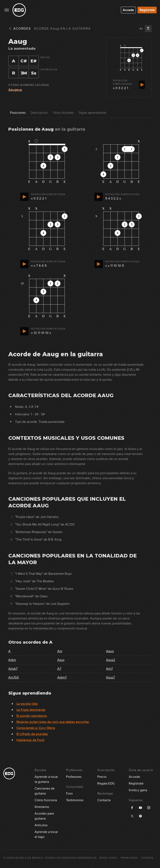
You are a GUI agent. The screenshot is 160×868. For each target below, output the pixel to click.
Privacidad (129, 858)
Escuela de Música (28, 858)
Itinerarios (42, 807)
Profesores (74, 777)
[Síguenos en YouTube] (140, 808)
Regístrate (147, 10)
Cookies (147, 858)
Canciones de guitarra (45, 789)
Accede (128, 10)
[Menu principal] (7, 10)
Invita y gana (138, 790)
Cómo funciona (46, 800)
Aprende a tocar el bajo (46, 832)
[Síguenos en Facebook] (132, 808)
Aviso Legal (108, 858)
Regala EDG (106, 783)
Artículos (41, 825)
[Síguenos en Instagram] (149, 808)
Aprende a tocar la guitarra (46, 777)
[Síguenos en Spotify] (140, 816)
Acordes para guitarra (44, 814)
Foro (69, 793)
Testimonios (75, 800)
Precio (102, 777)
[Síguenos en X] (132, 816)
